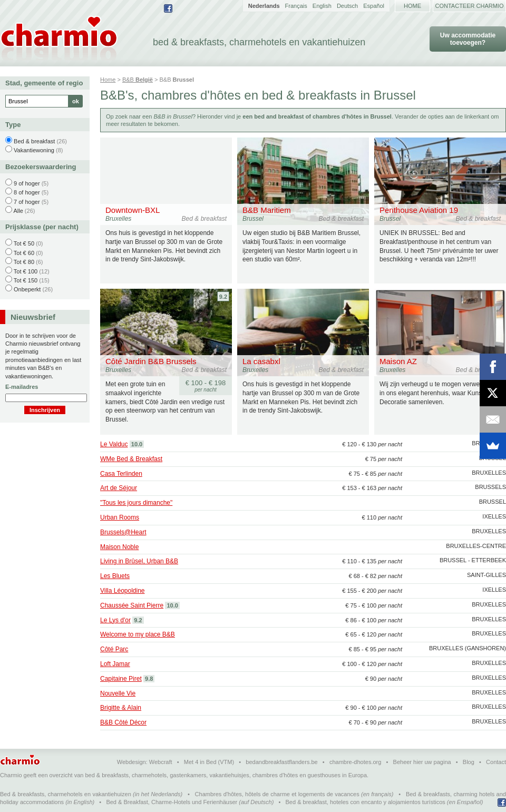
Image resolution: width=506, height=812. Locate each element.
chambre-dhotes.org (355, 762)
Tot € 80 (24, 262)
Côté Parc (114, 649)
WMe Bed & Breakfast (131, 459)
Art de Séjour (119, 488)
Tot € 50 (24, 243)
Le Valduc (114, 444)
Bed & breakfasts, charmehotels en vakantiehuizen (66, 794)
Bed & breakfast (34, 141)
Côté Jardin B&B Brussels (151, 361)
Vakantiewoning (34, 150)
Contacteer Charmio (470, 6)
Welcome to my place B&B (138, 634)
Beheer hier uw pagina (422, 762)
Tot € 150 (26, 280)
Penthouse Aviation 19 (419, 210)
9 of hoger (27, 183)
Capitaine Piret (121, 679)
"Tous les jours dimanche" (136, 503)
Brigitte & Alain (121, 708)
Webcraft (161, 762)
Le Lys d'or (115, 620)
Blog (469, 762)
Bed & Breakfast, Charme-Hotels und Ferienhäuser (172, 802)
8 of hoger (27, 192)
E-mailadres (22, 387)
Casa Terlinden (121, 474)
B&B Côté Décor (123, 722)
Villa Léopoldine (123, 591)
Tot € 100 (26, 271)
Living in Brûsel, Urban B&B (139, 561)
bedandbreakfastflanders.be (281, 762)
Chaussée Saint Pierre (132, 605)
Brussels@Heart (123, 532)
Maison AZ (398, 361)
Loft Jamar (115, 664)
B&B (138, 80)
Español (374, 6)
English (322, 6)
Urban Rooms (120, 517)
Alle (18, 211)
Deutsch (347, 6)
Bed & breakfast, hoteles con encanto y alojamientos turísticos (366, 802)
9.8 (149, 679)
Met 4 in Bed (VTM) (209, 762)
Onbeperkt (27, 289)
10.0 (137, 444)
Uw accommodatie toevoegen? (468, 39)
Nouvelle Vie (118, 693)
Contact (496, 762)
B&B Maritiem (267, 210)
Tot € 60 (24, 253)
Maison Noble (119, 547)
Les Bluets (115, 576)
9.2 (223, 297)
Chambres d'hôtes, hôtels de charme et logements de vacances (277, 794)
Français (296, 6)
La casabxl (261, 361)
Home (412, 6)
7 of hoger (27, 202)
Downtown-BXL (133, 210)
